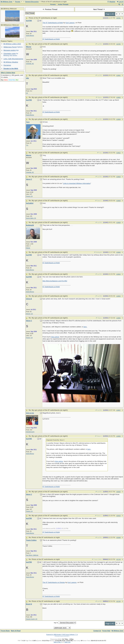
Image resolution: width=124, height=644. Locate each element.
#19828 (118, 177)
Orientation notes (10, 54)
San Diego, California (32, 555)
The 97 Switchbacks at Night (53, 23)
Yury (99, 153)
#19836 (118, 201)
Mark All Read (16, 631)
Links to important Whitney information (77, 183)
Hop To (56, 623)
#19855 (118, 318)
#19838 (118, 222)
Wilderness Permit (10, 47)
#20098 (118, 537)
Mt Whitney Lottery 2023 (12, 44)
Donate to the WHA (11, 69)
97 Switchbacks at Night (51, 39)
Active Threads (63, 4)
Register (111, 2)
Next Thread (99, 9)
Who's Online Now (8, 73)
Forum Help (106, 631)
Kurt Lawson (70, 23)
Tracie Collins (97, 559)
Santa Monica (30, 36)
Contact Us (97, 631)
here (85, 327)
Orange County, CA (32, 619)
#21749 (118, 559)
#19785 (118, 44)
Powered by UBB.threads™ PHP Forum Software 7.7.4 (62, 635)
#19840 (118, 252)
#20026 (118, 492)
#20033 (118, 516)
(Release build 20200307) (62, 636)
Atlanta (28, 248)
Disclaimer (7, 65)
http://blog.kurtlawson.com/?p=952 (55, 281)
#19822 (118, 153)
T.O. (27, 145)
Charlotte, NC (30, 64)
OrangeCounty (30, 432)
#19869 (118, 436)
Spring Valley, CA (31, 218)
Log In (120, 2)
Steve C (98, 201)
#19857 (118, 410)
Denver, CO (29, 314)
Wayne (99, 97)
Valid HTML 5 (57, 642)
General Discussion (32, 2)
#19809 (118, 119)
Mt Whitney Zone (7, 2)
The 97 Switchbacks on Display (54, 582)
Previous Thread (50, 9)
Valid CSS (67, 642)
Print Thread (30, 13)
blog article (55, 337)
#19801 (118, 75)
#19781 (118, 18)
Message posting (10, 50)
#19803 (118, 97)
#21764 (118, 601)
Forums (18, 2)
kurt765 (99, 44)
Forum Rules (5, 631)
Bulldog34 (98, 252)
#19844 (118, 274)
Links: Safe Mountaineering (13, 59)
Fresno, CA (29, 196)
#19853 (118, 296)
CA (27, 93)
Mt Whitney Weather (11, 62)
